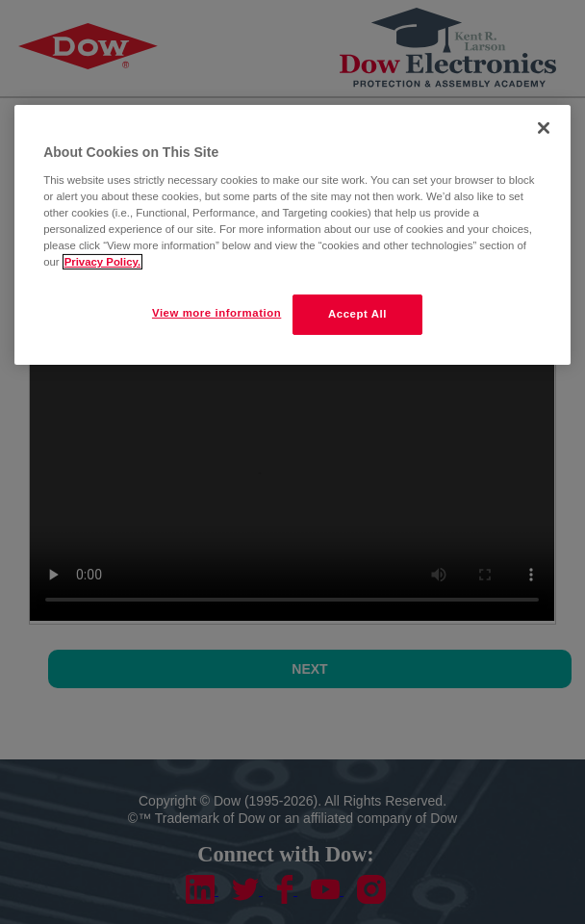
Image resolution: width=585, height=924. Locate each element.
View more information (216, 313)
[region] (292, 235)
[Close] (544, 128)
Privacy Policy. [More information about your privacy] (102, 262)
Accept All (357, 314)
